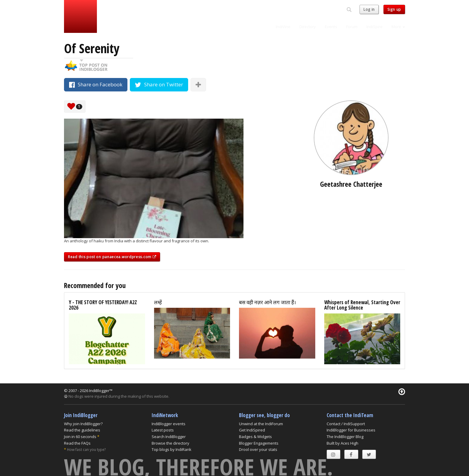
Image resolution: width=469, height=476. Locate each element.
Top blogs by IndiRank (172, 449)
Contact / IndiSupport (346, 424)
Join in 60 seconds (80, 437)
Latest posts (163, 430)
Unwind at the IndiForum (261, 424)
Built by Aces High (342, 443)
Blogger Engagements (259, 443)
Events (331, 27)
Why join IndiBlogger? (83, 424)
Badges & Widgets (255, 437)
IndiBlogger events (169, 424)
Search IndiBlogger (169, 437)
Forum (352, 27)
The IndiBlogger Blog (345, 437)
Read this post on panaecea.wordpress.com (112, 257)
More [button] (398, 27)
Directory (308, 27)
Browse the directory (170, 443)
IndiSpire (374, 27)
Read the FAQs (77, 443)
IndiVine (283, 27)
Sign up (394, 9)
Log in (369, 9)
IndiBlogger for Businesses (351, 430)
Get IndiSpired (252, 430)
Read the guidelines (82, 430)
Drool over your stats (258, 449)
